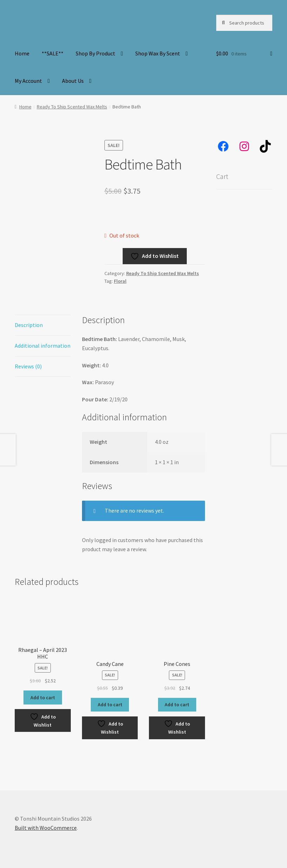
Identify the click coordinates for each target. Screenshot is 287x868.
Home (22, 53)
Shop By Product (95, 53)
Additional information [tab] (43, 346)
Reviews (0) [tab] (28, 366)
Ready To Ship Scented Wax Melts (72, 107)
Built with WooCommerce (46, 828)
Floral (120, 281)
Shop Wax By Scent (158, 53)
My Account (28, 81)
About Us (73, 81)
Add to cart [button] (43, 697)
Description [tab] (29, 325)
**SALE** (53, 53)
